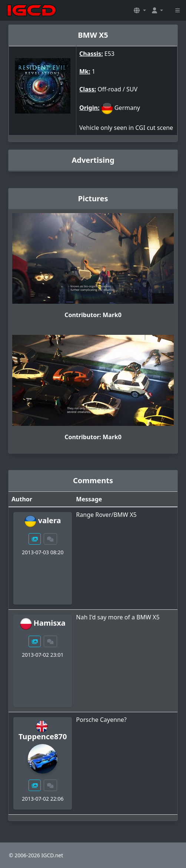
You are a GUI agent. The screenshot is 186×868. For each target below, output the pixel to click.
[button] (140, 10)
